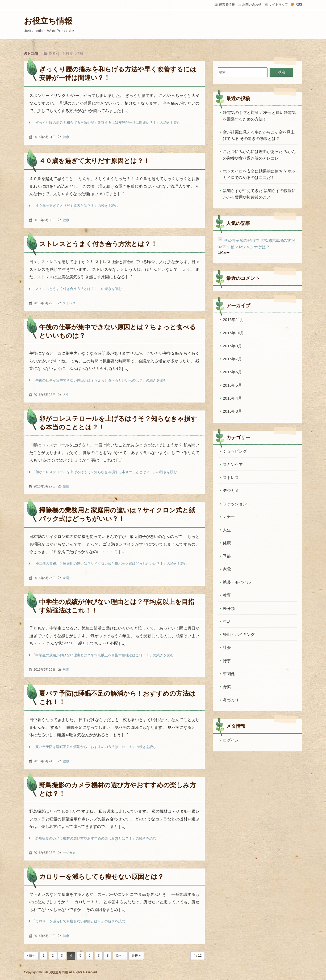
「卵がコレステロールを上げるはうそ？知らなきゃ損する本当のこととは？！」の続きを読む (105, 472)
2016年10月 (233, 333)
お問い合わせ (252, 5)
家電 (66, 578)
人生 (66, 395)
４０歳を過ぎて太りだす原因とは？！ (94, 161)
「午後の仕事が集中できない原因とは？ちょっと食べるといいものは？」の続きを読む (99, 380)
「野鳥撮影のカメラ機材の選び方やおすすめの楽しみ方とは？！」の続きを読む (94, 838)
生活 (227, 621)
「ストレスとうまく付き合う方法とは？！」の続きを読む (77, 289)
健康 (66, 137)
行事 (227, 661)
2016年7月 (232, 359)
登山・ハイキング (239, 634)
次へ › (120, 956)
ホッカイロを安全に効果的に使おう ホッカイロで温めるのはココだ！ (259, 174)
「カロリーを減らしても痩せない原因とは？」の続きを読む (79, 921)
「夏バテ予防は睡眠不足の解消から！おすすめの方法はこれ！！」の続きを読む (94, 747)
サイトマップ (278, 5)
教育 (66, 670)
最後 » (136, 956)
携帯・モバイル (237, 582)
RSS (299, 5)
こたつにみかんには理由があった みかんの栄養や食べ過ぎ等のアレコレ (259, 155)
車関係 (229, 674)
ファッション (235, 504)
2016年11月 (233, 320)
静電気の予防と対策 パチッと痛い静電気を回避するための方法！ (259, 116)
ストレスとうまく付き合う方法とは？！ (98, 244)
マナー (229, 517)
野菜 (227, 687)
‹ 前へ (31, 956)
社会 (227, 647)
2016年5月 (232, 385)
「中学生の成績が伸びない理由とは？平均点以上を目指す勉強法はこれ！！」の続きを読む (103, 655)
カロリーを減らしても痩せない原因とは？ (101, 877)
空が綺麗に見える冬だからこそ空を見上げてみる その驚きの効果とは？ (259, 135)
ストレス (69, 303)
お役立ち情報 (48, 21)
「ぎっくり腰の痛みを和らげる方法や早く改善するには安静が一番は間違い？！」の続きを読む (106, 123)
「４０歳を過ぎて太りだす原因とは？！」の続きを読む (75, 206)
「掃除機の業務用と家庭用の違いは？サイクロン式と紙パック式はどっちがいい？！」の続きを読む (110, 564)
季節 (227, 556)
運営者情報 (227, 5)
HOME (31, 54)
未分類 (229, 608)
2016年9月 (232, 346)
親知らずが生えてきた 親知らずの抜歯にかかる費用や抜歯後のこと (259, 194)
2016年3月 (232, 411)
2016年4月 (232, 398)
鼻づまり (231, 700)
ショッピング (235, 451)
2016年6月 (232, 372)
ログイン (231, 740)
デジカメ (69, 853)
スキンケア (233, 465)
